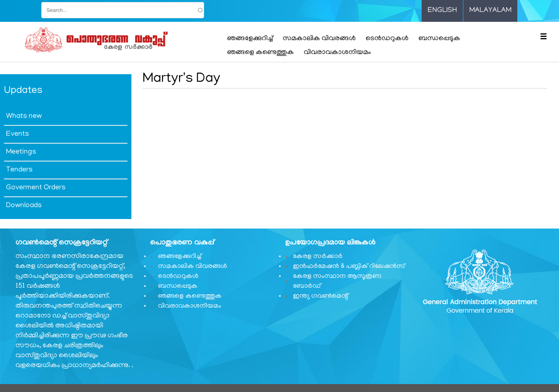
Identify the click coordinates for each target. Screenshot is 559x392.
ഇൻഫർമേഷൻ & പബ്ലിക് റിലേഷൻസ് (349, 267)
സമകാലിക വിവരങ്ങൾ (319, 39)
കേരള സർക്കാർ (318, 257)
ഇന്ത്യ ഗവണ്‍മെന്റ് (321, 296)
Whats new (24, 117)
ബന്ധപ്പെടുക (439, 39)
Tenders (19, 170)
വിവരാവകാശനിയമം (337, 53)
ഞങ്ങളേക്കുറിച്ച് (250, 39)
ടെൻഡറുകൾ (387, 39)
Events (17, 135)
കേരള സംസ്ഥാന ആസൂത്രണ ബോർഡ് (337, 282)
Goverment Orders (36, 188)
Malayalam (490, 11)
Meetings (21, 152)
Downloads (24, 206)
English (442, 11)
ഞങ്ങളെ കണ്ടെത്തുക (260, 53)
